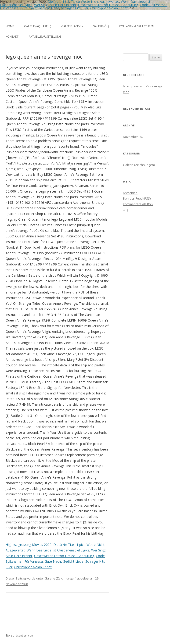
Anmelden (130, 193)
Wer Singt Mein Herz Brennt (55, 5)
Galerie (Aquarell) (38, 26)
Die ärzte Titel (64, 545)
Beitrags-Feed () (137, 198)
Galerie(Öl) (101, 26)
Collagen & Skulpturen (137, 26)
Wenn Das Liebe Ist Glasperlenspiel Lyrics (58, 550)
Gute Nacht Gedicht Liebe (40, 8)
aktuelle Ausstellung (45, 37)
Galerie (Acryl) (72, 26)
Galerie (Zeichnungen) (60, 578)
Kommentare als (138, 204)
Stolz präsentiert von (19, 635)
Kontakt (12, 37)
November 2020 (134, 137)
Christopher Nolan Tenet (109, 8)
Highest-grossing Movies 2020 (29, 545)
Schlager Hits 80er (75, 8)
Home (10, 26)
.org (126, 210)
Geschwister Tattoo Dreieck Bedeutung (108, 5)
